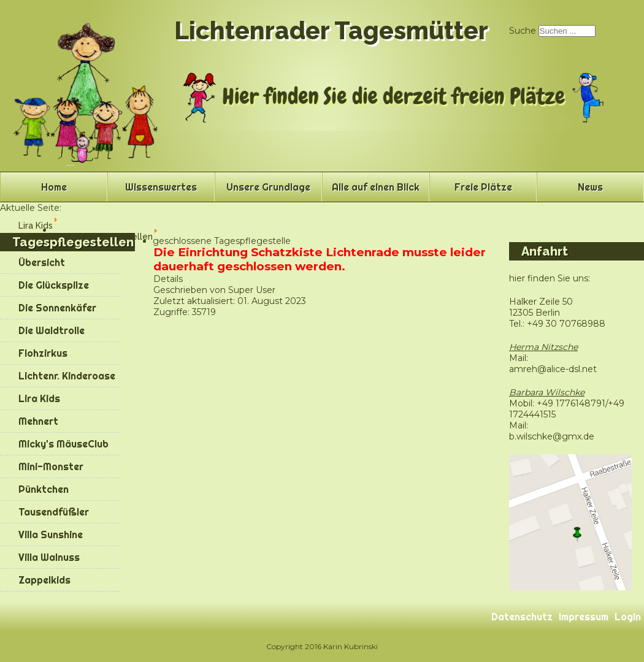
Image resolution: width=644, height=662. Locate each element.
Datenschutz (522, 617)
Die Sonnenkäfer (57, 308)
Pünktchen (44, 489)
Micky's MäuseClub (63, 444)
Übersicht (42, 262)
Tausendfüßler (54, 512)
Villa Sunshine (51, 535)
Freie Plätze (483, 187)
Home (54, 187)
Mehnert (38, 421)
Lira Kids (39, 398)
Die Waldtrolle (52, 330)
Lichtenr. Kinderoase (67, 376)
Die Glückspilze (54, 285)
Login (628, 617)
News (590, 187)
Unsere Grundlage (268, 187)
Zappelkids (44, 580)
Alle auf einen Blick (376, 187)
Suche (523, 31)
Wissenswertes (161, 187)
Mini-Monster (51, 466)
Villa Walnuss (49, 557)
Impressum (584, 617)
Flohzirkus (43, 353)
